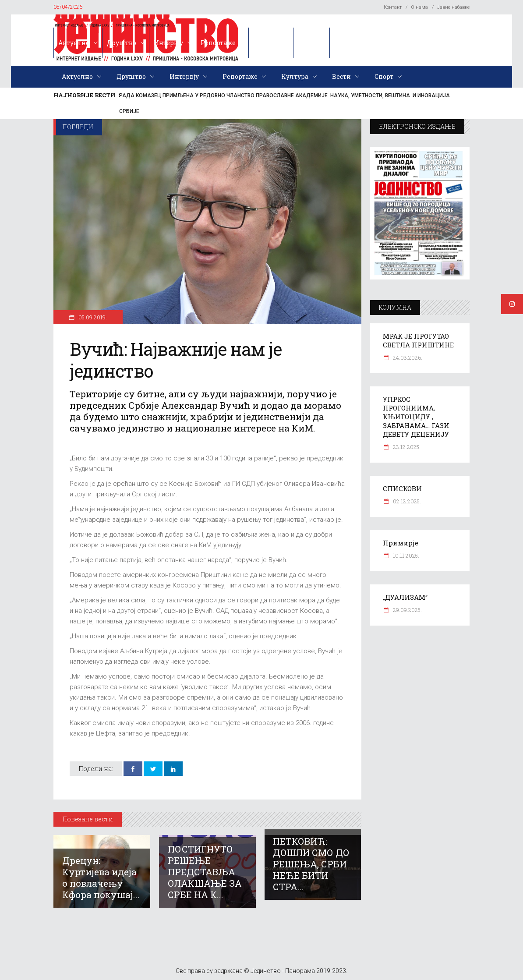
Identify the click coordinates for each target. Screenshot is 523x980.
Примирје (401, 543)
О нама (419, 7)
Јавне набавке (453, 7)
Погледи (78, 127)
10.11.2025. (405, 555)
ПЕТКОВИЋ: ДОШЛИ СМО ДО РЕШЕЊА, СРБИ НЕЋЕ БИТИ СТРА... (311, 864)
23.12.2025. (406, 447)
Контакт (393, 7)
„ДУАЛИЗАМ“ (405, 597)
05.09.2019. (92, 317)
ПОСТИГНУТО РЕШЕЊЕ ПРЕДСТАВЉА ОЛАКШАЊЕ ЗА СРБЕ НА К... (205, 872)
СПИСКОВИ (402, 488)
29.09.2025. (407, 610)
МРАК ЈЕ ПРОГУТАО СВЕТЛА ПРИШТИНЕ (418, 340)
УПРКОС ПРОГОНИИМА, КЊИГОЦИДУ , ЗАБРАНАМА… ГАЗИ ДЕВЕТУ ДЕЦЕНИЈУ (416, 417)
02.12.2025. (406, 501)
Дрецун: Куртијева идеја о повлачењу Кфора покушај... (101, 877)
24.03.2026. (407, 357)
